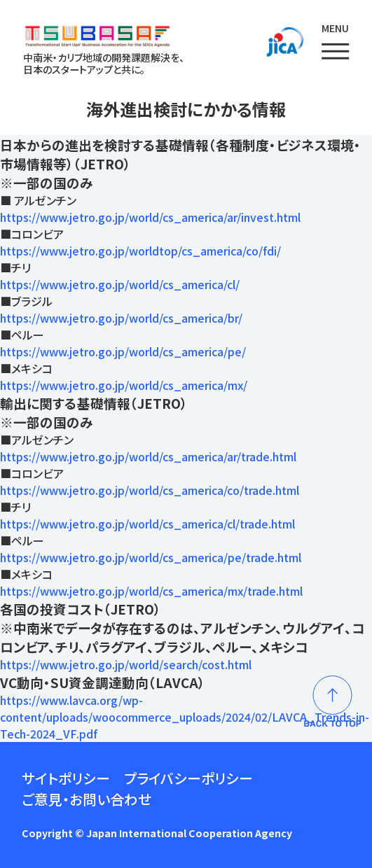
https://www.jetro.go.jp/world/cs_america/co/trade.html (150, 490)
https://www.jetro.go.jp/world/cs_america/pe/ (123, 351)
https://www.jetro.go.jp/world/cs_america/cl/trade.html (147, 524)
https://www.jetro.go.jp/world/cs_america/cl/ (120, 284)
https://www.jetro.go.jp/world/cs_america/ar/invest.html (150, 217)
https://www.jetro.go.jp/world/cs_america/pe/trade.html (151, 557)
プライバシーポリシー (188, 778)
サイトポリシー (66, 778)
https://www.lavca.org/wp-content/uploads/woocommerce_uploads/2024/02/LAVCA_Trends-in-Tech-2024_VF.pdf (185, 717)
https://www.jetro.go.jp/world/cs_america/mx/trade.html (151, 591)
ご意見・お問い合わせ (87, 799)
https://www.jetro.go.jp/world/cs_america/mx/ (124, 385)
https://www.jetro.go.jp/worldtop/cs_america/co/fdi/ (140, 251)
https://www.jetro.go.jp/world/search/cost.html (126, 664)
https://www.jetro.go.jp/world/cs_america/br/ (121, 318)
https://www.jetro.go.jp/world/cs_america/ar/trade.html (148, 456)
